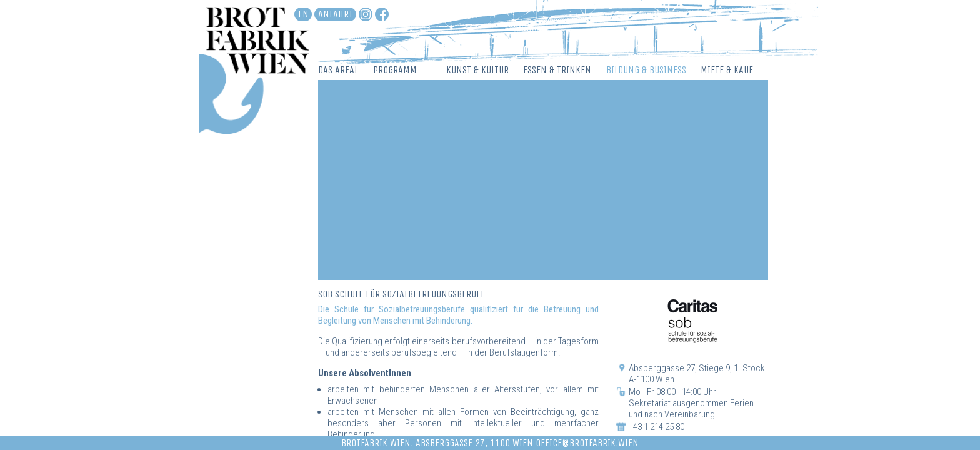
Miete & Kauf (727, 70)
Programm (395, 70)
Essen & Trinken (557, 70)
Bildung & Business (646, 70)
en (303, 14)
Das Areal (338, 70)
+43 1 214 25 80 (657, 427)
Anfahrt (336, 14)
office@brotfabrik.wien (587, 443)
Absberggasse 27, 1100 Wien (474, 443)
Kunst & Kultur (477, 70)
